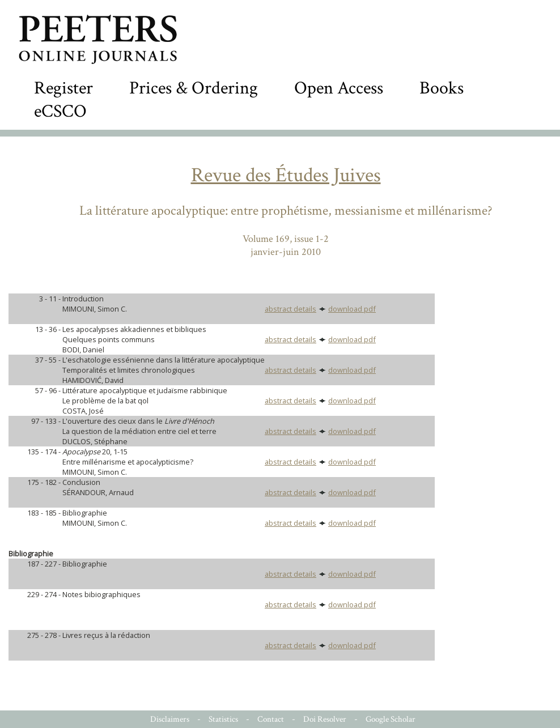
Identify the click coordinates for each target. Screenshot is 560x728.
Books (442, 88)
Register (63, 88)
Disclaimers (170, 719)
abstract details (290, 309)
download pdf (352, 309)
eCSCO (60, 111)
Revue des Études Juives (286, 175)
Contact (271, 719)
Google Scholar (391, 719)
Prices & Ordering (194, 88)
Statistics (223, 719)
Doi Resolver (325, 719)
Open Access (339, 88)
